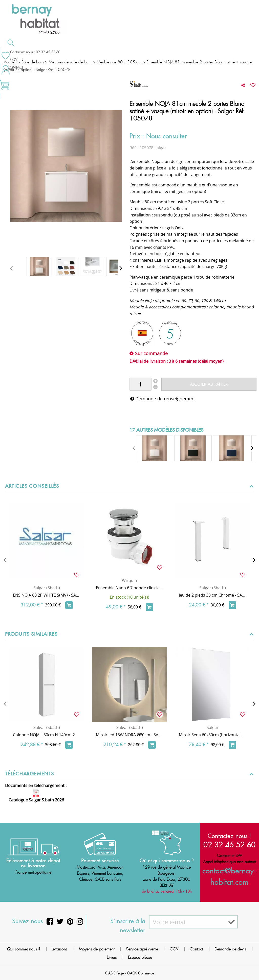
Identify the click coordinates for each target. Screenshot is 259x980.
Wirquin (129, 580)
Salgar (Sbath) (47, 588)
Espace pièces (140, 957)
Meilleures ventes (24, 62)
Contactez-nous (194, 52)
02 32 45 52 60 (229, 844)
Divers (112, 957)
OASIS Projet (115, 973)
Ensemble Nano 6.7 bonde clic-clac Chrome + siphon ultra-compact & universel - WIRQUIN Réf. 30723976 (129, 588)
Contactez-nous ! (229, 835)
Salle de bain (23, 52)
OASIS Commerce (141, 973)
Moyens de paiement (97, 949)
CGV (174, 949)
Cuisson (103, 52)
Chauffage (66, 52)
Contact (196, 949)
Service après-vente (142, 949)
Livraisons (59, 949)
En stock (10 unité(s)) (129, 597)
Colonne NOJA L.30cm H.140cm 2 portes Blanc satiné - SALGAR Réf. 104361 (47, 735)
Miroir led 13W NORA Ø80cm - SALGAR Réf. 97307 (129, 735)
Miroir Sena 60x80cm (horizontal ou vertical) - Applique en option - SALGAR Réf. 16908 (212, 735)
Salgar (213, 727)
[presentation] (11, 268)
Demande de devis (146, 52)
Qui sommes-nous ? (24, 949)
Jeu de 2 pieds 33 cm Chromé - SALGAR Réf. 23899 (212, 595)
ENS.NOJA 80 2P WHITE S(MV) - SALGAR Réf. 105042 (47, 595)
